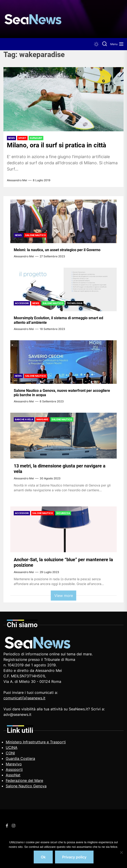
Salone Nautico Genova (26, 786)
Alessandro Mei (17, 180)
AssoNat (13, 775)
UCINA (12, 747)
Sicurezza (63, 513)
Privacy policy (74, 857)
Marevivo (14, 764)
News (11, 138)
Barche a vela (24, 419)
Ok (43, 857)
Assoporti (14, 769)
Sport (22, 138)
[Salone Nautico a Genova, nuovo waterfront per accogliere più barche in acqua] (63, 362)
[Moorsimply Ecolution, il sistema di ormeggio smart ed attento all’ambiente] (63, 289)
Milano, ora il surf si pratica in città (57, 145)
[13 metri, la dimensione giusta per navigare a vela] (63, 436)
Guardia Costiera (20, 758)
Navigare (42, 419)
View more (64, 596)
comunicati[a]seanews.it (24, 698)
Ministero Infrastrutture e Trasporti (36, 742)
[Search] (105, 44)
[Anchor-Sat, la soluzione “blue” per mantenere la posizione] (63, 529)
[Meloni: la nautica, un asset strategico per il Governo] (63, 221)
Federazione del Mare (24, 780)
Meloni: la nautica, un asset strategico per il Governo (57, 250)
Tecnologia (75, 303)
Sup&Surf (36, 138)
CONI (10, 753)
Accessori (22, 303)
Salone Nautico (36, 235)
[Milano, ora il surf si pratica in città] (63, 99)
